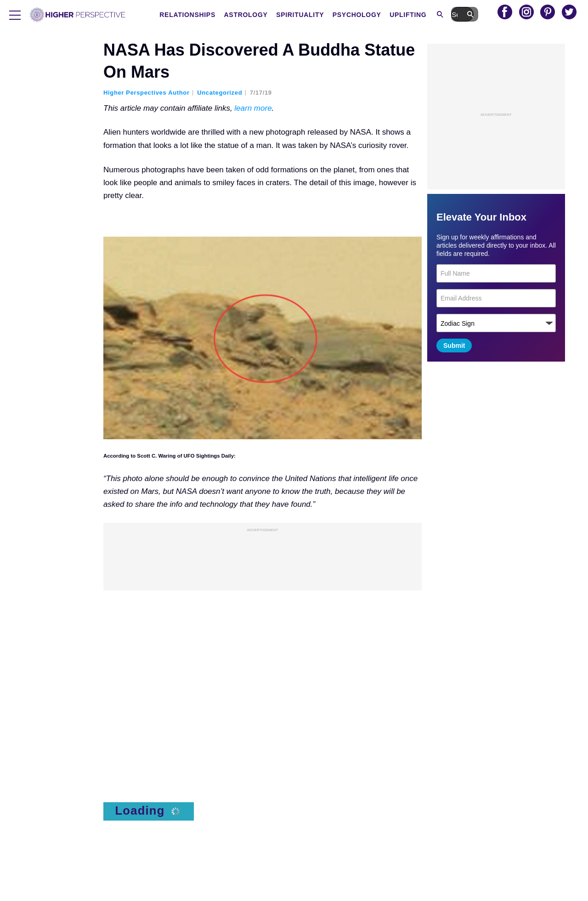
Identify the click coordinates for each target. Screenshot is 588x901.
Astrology (274, 15)
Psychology (385, 15)
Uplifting (436, 15)
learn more (253, 108)
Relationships (215, 15)
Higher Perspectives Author (147, 93)
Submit (454, 346)
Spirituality (328, 15)
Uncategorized (220, 93)
